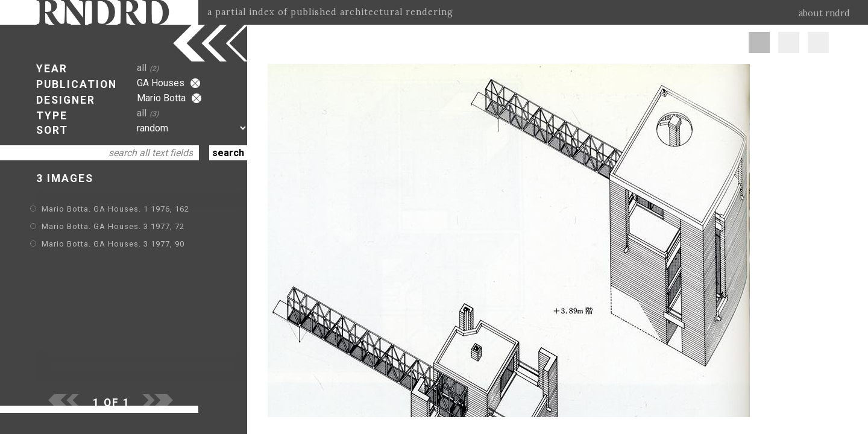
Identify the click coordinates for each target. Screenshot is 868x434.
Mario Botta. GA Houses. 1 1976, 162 (115, 209)
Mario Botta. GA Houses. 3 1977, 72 (113, 226)
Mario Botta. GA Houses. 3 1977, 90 (113, 244)
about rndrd (824, 13)
